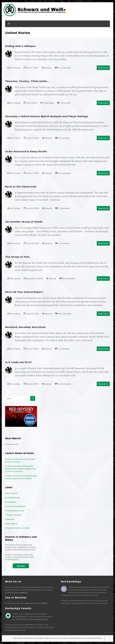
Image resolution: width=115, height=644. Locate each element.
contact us (24, 593)
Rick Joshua (15, 68)
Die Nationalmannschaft (15, 511)
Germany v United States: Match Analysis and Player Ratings (47, 116)
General (48, 68)
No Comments (64, 68)
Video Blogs (48, 103)
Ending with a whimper (20, 46)
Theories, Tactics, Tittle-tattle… (27, 81)
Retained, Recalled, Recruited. (26, 327)
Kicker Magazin (11, 524)
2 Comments (64, 208)
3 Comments (63, 349)
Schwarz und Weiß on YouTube (17, 528)
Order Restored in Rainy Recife (26, 152)
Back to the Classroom (21, 187)
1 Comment (65, 103)
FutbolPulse (10, 519)
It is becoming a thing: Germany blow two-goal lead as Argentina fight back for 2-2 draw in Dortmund (21, 469)
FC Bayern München (13, 515)
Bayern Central (11, 493)
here (45, 603)
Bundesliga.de (11, 502)
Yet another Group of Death (24, 222)
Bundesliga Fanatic (13, 498)
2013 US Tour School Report (24, 292)
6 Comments (64, 138)
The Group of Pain (17, 257)
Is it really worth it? (18, 362)
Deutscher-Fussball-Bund (15, 506)
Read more (103, 68)
